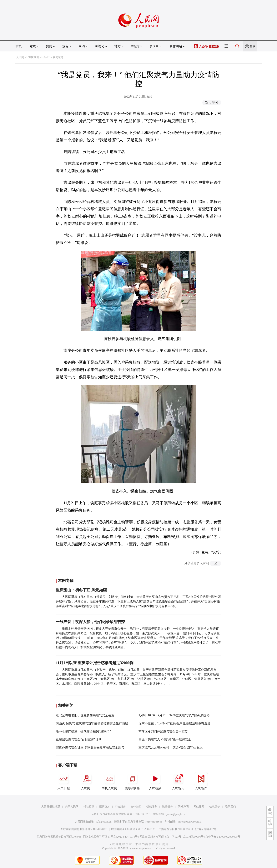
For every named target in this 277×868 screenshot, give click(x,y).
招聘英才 (104, 807)
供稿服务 (152, 807)
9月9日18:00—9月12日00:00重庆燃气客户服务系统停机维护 (179, 715)
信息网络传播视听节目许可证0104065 (59, 837)
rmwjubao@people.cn (190, 822)
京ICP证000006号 (193, 837)
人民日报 (64, 781)
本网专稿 (66, 581)
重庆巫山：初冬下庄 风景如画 (81, 590)
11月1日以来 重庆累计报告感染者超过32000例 (95, 663)
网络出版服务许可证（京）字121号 (160, 837)
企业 (46, 57)
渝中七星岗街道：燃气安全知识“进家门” (83, 731)
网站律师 (199, 807)
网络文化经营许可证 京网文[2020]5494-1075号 (110, 837)
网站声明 (183, 807)
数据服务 (168, 807)
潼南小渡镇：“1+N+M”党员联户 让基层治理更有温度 (174, 723)
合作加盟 (136, 807)
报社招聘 (89, 807)
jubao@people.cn (176, 814)
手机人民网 (109, 781)
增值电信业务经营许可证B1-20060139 (133, 829)
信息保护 (215, 807)
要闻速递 (58, 57)
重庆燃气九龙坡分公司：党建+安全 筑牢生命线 (171, 747)
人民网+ (87, 781)
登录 (253, 46)
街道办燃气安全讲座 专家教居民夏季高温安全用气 (90, 747)
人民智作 (201, 781)
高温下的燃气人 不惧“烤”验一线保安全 (165, 739)
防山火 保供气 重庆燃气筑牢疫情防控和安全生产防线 (92, 723)
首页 (19, 46)
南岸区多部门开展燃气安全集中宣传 (163, 731)
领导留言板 (132, 781)
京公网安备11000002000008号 (223, 837)
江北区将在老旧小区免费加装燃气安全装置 (85, 715)
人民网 (20, 57)
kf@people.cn (104, 822)
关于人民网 (72, 807)
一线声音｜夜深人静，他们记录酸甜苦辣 (90, 622)
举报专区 (137, 46)
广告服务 (120, 807)
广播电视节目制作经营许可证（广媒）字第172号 (187, 829)
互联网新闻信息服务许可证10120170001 (84, 829)
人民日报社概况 (51, 807)
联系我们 (230, 807)
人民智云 (178, 781)
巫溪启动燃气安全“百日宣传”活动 (79, 739)
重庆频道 (34, 57)
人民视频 (155, 781)
